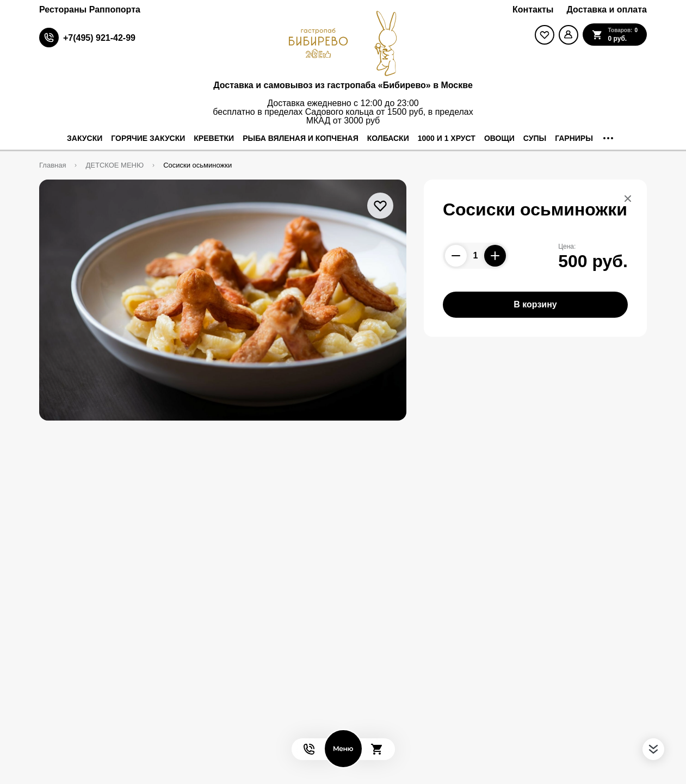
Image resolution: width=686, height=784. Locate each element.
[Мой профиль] (568, 35)
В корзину (535, 304)
